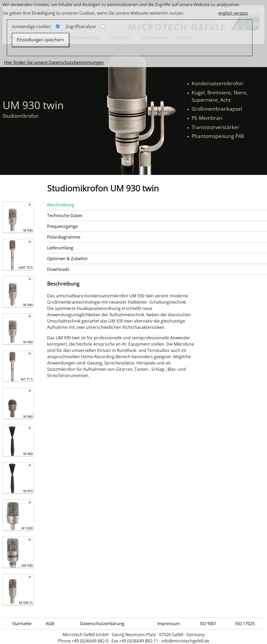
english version (233, 13)
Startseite (22, 624)
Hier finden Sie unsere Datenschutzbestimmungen (54, 62)
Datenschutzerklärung (102, 624)
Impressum (169, 624)
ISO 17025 (245, 624)
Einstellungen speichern (40, 40)
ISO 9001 (208, 624)
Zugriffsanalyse (81, 26)
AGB (50, 624)
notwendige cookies (31, 26)
